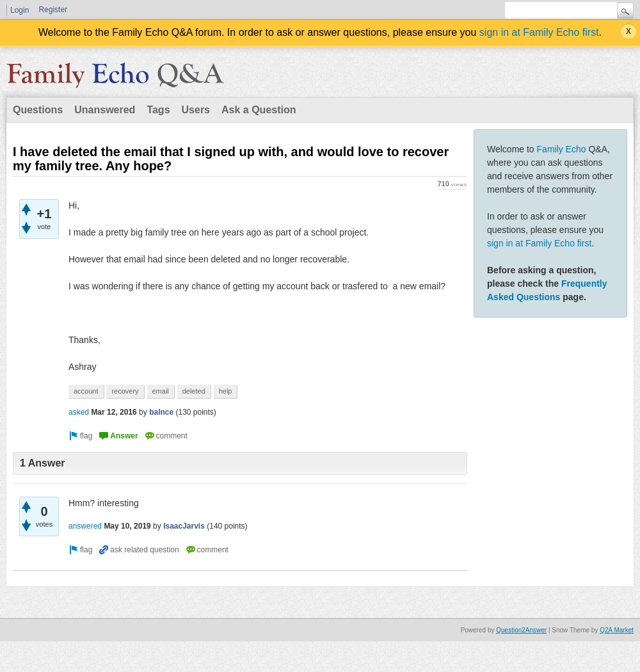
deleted (194, 391)
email (161, 391)
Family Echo (562, 149)
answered (85, 526)
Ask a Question (259, 110)
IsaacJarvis (184, 526)
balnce (161, 412)
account (86, 391)
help (226, 391)
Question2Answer (521, 630)
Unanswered (105, 110)
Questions (38, 110)
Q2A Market (617, 630)
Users (196, 110)
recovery (125, 391)
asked (79, 412)
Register (53, 10)
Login (20, 10)
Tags (158, 110)
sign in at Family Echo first (539, 32)
